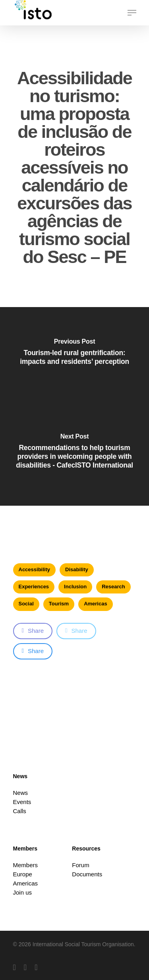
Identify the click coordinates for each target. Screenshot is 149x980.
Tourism (59, 604)
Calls (20, 811)
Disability (77, 569)
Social (26, 604)
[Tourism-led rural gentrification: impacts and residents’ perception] (74, 357)
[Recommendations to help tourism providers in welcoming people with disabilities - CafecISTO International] (74, 456)
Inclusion (75, 587)
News (21, 793)
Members (26, 865)
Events (22, 802)
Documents (87, 874)
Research (113, 587)
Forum (80, 865)
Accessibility (35, 569)
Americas (96, 604)
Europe (23, 874)
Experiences (34, 587)
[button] (132, 13)
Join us (23, 892)
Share (33, 631)
